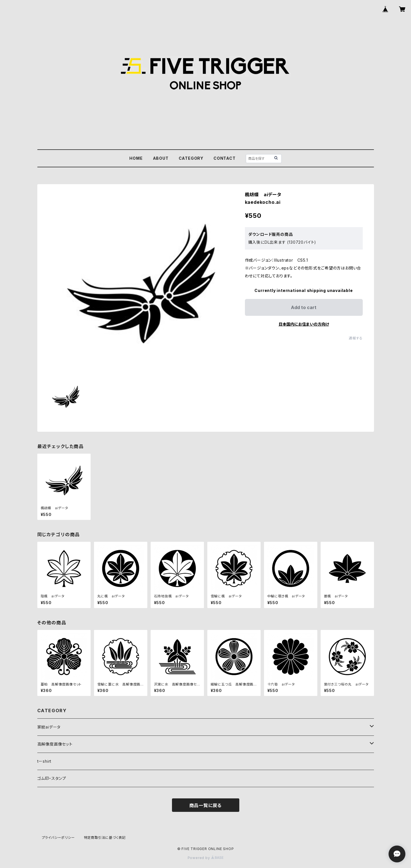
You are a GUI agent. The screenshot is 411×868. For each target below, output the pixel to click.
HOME (136, 158)
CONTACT (225, 158)
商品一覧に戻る (206, 805)
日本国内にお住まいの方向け (304, 324)
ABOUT (161, 158)
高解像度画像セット (55, 744)
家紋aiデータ (49, 727)
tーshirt (44, 761)
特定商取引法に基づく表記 (105, 838)
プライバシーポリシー (58, 838)
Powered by (206, 858)
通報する (356, 338)
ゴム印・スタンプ (52, 778)
